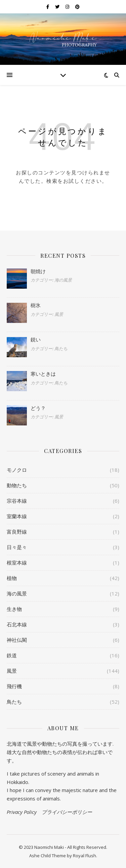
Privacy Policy (22, 812)
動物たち (17, 485)
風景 (12, 671)
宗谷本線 (17, 501)
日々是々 (17, 547)
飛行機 (14, 686)
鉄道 (12, 655)
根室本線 (17, 563)
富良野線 (17, 532)
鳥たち (14, 702)
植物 (12, 578)
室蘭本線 (17, 516)
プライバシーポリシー (67, 812)
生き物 (14, 609)
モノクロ (17, 470)
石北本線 (17, 624)
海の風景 (17, 593)
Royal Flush (85, 856)
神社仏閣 (17, 640)
